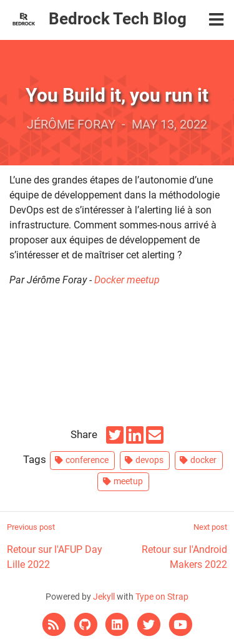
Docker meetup (127, 280)
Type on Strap (162, 597)
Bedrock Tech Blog (118, 19)
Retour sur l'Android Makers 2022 (172, 546)
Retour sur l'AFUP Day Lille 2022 (62, 546)
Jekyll (104, 597)
